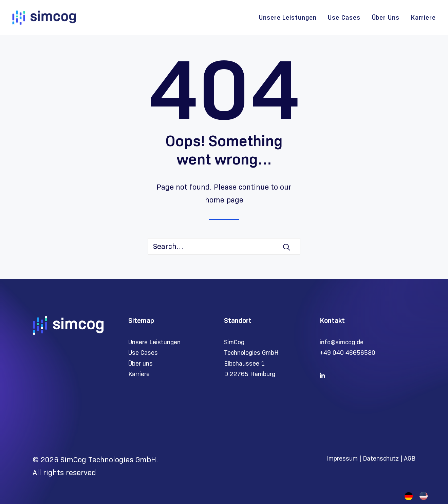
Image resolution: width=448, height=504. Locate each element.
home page (224, 200)
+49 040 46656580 (348, 353)
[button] (286, 247)
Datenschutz (381, 459)
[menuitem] (290, 18)
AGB (410, 459)
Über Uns (386, 18)
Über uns (141, 364)
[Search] (224, 246)
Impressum (343, 459)
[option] (425, 496)
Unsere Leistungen (288, 18)
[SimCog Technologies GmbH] (44, 18)
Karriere (423, 18)
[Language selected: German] (419, 496)
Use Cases (344, 18)
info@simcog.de (342, 342)
